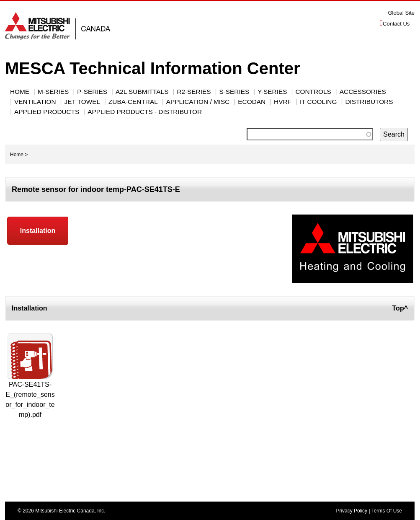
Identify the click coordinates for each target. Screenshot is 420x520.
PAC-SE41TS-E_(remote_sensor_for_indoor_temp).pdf (30, 400)
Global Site (401, 13)
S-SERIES (234, 92)
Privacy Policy (352, 511)
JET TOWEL (82, 102)
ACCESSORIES (363, 92)
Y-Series (272, 92)
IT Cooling (318, 102)
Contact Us (396, 24)
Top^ (400, 308)
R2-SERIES (194, 92)
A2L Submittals (142, 92)
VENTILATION (35, 102)
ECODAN (252, 102)
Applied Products (47, 112)
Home (20, 92)
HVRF (283, 102)
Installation (38, 231)
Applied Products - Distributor (145, 112)
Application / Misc (198, 102)
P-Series (92, 92)
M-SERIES (53, 92)
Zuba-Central (133, 102)
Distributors (369, 102)
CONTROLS (313, 92)
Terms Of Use (387, 511)
